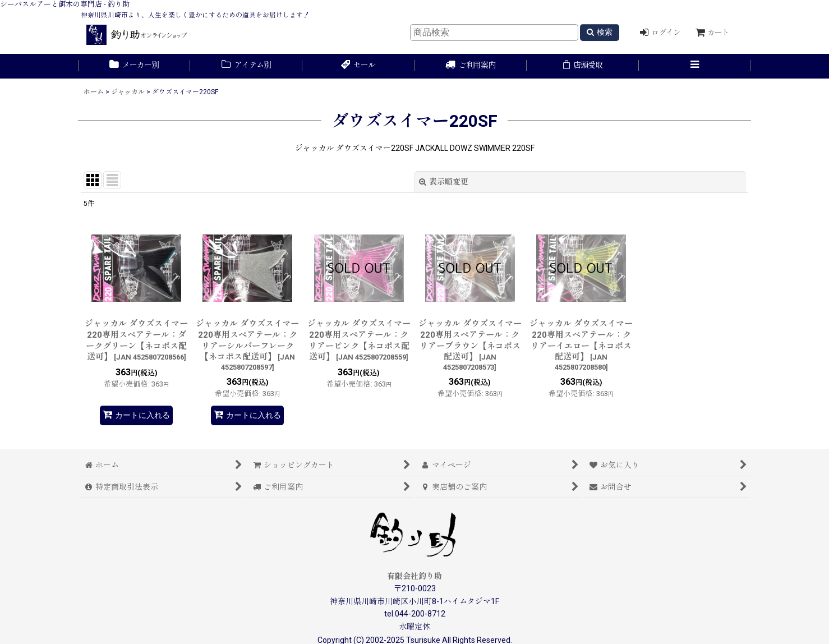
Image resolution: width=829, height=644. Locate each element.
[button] (695, 66)
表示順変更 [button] (444, 182)
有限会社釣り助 (414, 576)
